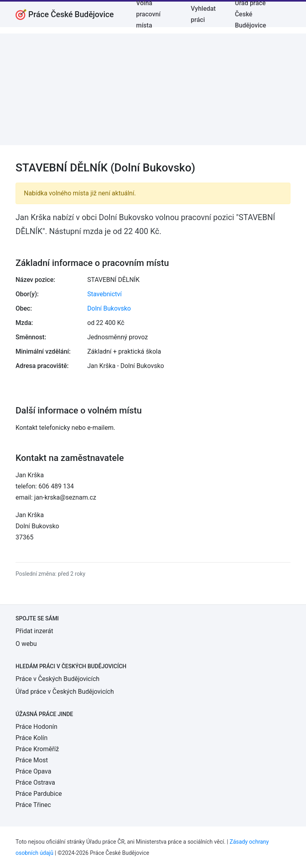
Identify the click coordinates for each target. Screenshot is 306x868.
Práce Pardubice (39, 794)
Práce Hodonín (36, 727)
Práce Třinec (33, 805)
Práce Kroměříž (37, 749)
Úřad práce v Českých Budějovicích (65, 692)
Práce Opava (33, 771)
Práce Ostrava (35, 782)
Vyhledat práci (203, 14)
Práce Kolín (31, 738)
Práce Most (32, 760)
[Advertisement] (153, 89)
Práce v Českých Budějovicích (58, 679)
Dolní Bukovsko (109, 308)
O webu (26, 644)
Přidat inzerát (34, 631)
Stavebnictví (104, 294)
